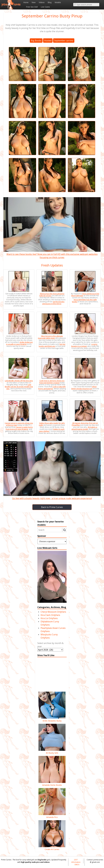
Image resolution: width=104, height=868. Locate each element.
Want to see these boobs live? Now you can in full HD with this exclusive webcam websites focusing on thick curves (52, 254)
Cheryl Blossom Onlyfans (53, 612)
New (34, 2)
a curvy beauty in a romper (84, 345)
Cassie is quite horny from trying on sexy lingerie (19, 428)
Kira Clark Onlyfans (50, 615)
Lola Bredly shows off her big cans (19, 381)
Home (26, 2)
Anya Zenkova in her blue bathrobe (85, 295)
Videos (42, 2)
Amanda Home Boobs (52, 784)
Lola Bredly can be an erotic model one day (19, 387)
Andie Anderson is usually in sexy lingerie (19, 343)
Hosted (48, 41)
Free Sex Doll (32, 7)
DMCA (77, 865)
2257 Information (76, 861)
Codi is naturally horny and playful (52, 388)
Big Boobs (36, 41)
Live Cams (45, 7)
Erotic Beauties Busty (52, 719)
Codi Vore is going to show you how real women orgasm (52, 382)
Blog (50, 2)
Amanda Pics (52, 816)
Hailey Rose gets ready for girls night (52, 424)
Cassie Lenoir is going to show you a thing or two (19, 424)
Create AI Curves (52, 848)
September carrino (64, 41)
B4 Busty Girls (52, 751)
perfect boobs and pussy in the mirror (53, 303)
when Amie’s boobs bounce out (84, 388)
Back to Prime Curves (52, 507)
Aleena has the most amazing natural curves (52, 295)
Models (58, 2)
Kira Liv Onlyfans (49, 618)
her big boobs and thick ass (52, 345)
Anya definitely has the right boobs (84, 301)
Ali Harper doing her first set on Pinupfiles (85, 424)
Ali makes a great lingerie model (84, 428)
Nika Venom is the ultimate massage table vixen (50, 337)
